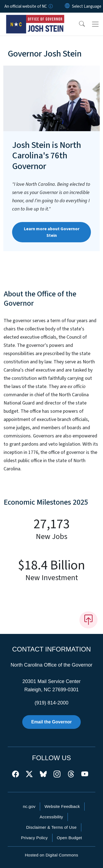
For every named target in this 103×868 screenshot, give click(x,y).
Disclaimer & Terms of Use (51, 827)
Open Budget (69, 838)
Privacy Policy (34, 838)
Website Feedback (62, 806)
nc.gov (29, 806)
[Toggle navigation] (95, 24)
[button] (78, 24)
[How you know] (50, 6)
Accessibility (51, 817)
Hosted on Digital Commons (51, 855)
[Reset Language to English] (67, 6)
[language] (87, 6)
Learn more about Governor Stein (52, 232)
